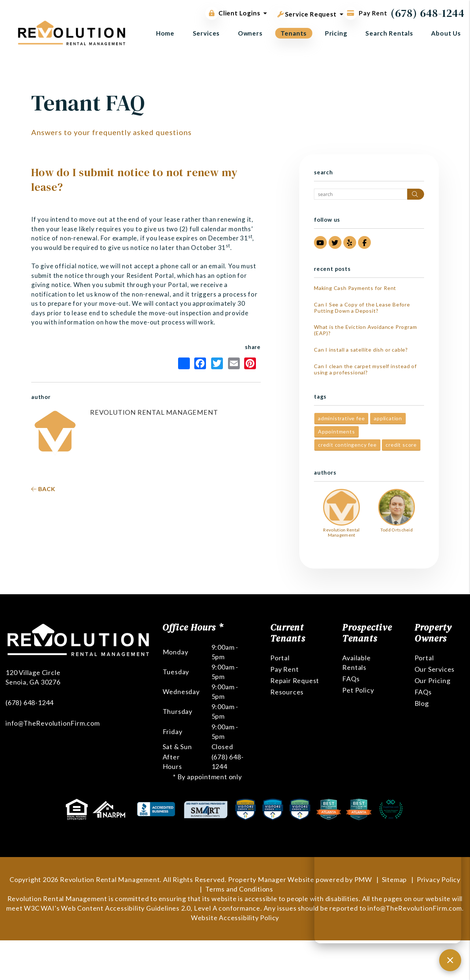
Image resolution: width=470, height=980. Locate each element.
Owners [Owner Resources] (250, 33)
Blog (422, 703)
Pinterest (250, 363)
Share (184, 363)
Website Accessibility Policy (235, 918)
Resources (287, 692)
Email (234, 363)
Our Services (435, 669)
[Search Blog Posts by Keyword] (361, 194)
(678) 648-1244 (428, 13)
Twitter (217, 363)
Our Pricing (433, 680)
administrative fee (341, 418)
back (43, 489)
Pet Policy (358, 690)
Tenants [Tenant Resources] (294, 33)
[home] (72, 32)
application (388, 418)
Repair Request (295, 680)
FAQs (351, 679)
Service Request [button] (307, 13)
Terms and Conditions (239, 889)
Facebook (200, 363)
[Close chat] (450, 960)
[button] (320, 242)
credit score (401, 445)
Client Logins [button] (233, 13)
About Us (446, 33)
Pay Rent (284, 669)
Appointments (337, 431)
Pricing (336, 33)
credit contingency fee (347, 445)
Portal (280, 658)
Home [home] (165, 33)
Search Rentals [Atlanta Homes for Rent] (389, 33)
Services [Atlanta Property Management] (206, 33)
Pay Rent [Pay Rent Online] (366, 13)
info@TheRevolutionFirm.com (53, 723)
